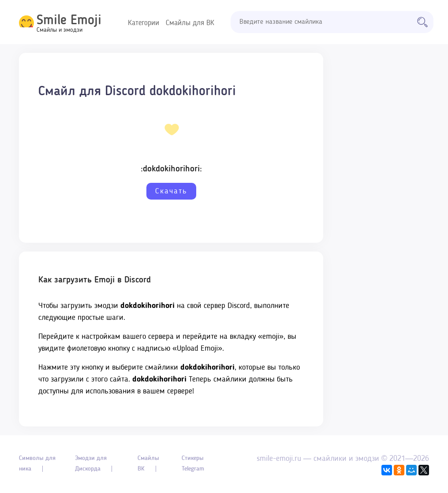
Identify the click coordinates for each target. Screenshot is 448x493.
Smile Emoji (69, 21)
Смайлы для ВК (190, 23)
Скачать (171, 191)
